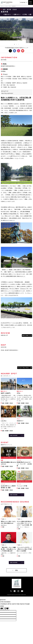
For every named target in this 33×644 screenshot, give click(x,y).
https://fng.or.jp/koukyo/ (7, 93)
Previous (28, 41)
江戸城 (25, 14)
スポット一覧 (8, 6)
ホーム (2, 6)
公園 (30, 14)
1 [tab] (14, 44)
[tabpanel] (16, 29)
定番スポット (17, 14)
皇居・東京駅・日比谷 (10, 10)
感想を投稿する (26, 335)
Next (31, 41)
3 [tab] (19, 44)
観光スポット (8, 14)
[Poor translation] (6, 609)
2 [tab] (17, 44)
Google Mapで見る (23, 368)
